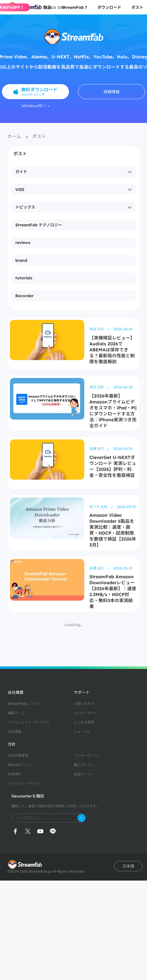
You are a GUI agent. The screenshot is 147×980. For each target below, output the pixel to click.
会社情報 (14, 732)
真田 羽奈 (97, 329)
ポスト (137, 7)
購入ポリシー (84, 765)
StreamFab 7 (74, 7)
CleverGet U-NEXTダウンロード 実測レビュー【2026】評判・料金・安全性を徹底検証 (113, 466)
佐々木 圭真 (99, 507)
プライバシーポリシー (25, 784)
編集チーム (16, 713)
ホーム (14, 136)
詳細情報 (112, 92)
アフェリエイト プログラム (29, 722)
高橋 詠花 (97, 449)
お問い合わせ (84, 704)
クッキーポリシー (87, 755)
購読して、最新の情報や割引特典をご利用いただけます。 (55, 806)
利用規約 (14, 774)
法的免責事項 (18, 755)
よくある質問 (84, 722)
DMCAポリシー (20, 765)
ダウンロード (109, 7)
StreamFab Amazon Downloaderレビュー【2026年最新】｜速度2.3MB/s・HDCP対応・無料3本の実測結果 (113, 591)
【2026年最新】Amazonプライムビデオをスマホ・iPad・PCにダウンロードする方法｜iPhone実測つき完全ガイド (113, 411)
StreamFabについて (24, 704)
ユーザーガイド (86, 713)
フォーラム (82, 732)
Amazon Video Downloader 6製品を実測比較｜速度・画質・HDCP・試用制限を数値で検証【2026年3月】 (113, 530)
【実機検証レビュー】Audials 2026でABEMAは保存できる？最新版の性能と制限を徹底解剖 (112, 350)
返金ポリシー (84, 774)
